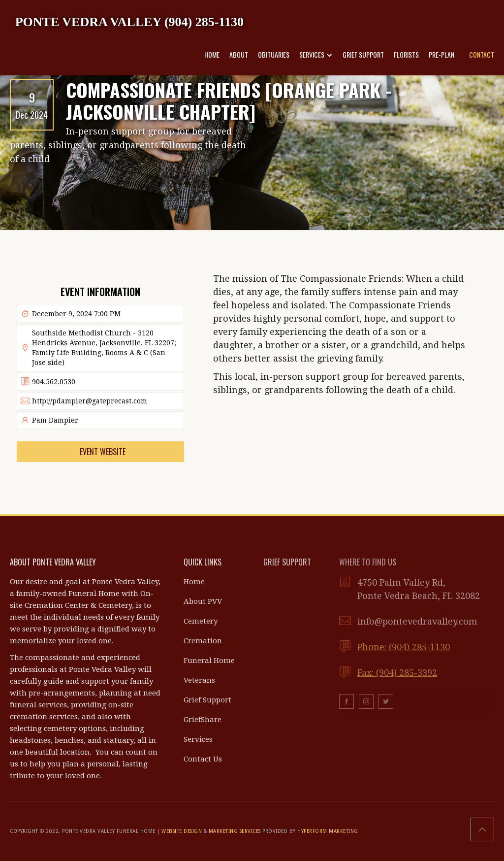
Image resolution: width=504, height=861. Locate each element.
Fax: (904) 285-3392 (397, 673)
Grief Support (207, 700)
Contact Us (203, 759)
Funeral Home (209, 661)
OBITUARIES (274, 54)
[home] (129, 21)
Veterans (199, 680)
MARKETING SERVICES (235, 831)
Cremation (203, 641)
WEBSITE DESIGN (182, 831)
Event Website (103, 452)
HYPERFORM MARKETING (328, 831)
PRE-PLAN (441, 54)
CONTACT (482, 54)
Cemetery (201, 621)
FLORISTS (406, 54)
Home (194, 582)
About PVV (203, 601)
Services (198, 739)
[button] (316, 55)
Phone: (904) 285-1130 (404, 647)
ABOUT (239, 54)
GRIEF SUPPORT (363, 54)
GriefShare (203, 720)
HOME (212, 54)
